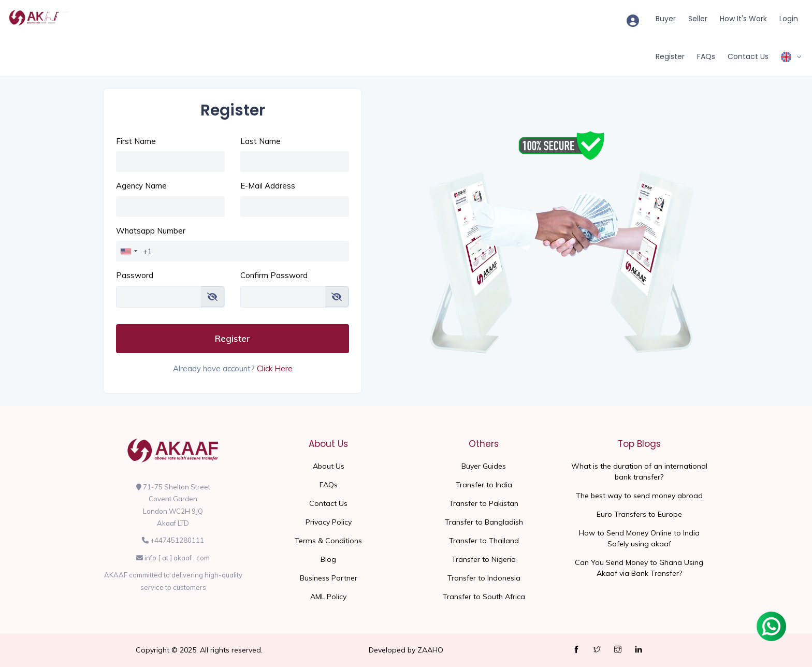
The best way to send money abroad (639, 496)
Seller (698, 19)
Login (789, 19)
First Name (136, 141)
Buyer (666, 19)
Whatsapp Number (151, 231)
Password (135, 275)
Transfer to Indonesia (484, 578)
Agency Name (141, 186)
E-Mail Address (268, 186)
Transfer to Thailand (484, 541)
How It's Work (743, 19)
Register (670, 56)
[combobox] (128, 251)
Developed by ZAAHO (406, 650)
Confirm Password (274, 275)
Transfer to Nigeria (484, 559)
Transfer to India (484, 485)
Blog (328, 559)
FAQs (706, 56)
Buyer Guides (484, 466)
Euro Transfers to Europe (639, 514)
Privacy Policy (329, 522)
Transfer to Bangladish (484, 522)
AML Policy (328, 597)
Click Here (275, 368)
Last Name (260, 141)
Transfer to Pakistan (484, 503)
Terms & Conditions (328, 541)
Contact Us (748, 56)
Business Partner (329, 578)
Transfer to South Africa (484, 597)
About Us (329, 466)
